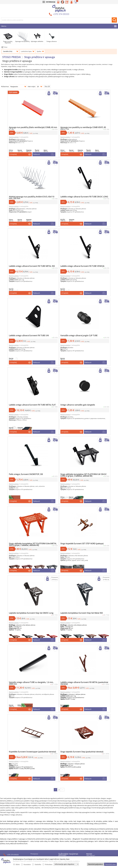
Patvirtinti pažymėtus (95, 864)
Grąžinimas (34, 808)
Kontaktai (34, 829)
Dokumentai (34, 831)
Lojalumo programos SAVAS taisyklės (42, 815)
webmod (82, 850)
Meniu (4, 26)
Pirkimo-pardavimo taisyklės (40, 813)
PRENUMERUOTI (72, 816)
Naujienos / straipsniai (38, 818)
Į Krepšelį (23, 149)
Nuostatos (27, 864)
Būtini (18, 864)
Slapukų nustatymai (37, 834)
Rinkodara (49, 864)
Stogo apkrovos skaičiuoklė (39, 821)
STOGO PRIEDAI (11, 57)
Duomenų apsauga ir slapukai (40, 810)
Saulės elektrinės (36, 823)
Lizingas (33, 826)
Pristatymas (34, 802)
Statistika (38, 864)
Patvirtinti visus (110, 864)
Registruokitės (24, 130)
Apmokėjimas (35, 805)
